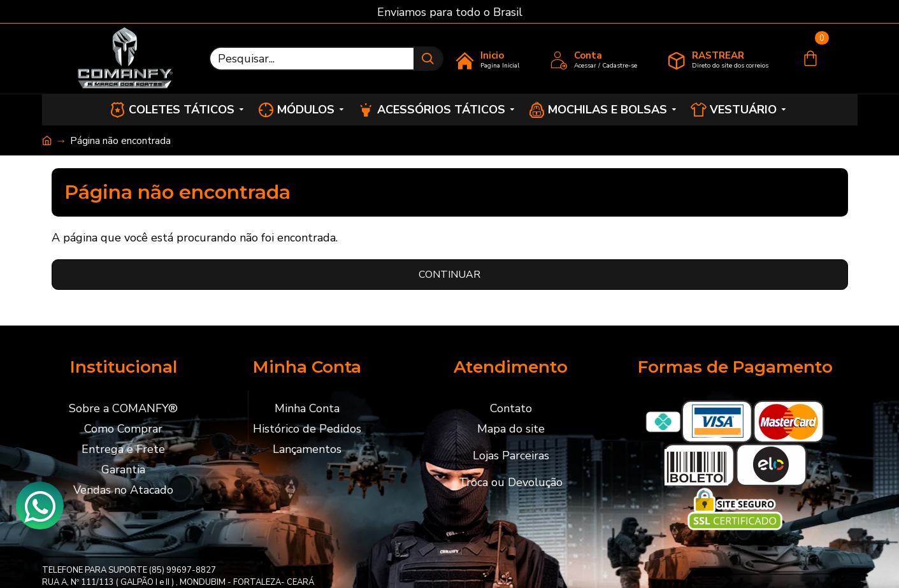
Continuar (449, 275)
